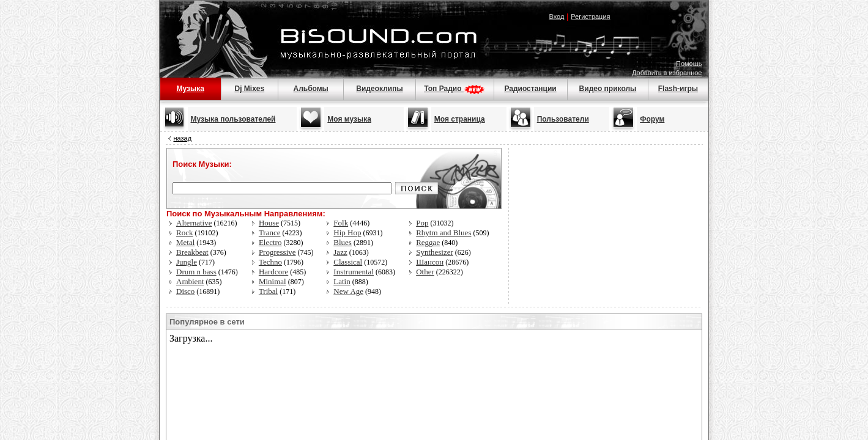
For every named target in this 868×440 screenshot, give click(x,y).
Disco (185, 291)
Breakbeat (192, 252)
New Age (348, 291)
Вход (556, 16)
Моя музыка (349, 119)
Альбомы (310, 89)
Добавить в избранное (667, 73)
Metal (185, 242)
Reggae (428, 242)
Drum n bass (196, 272)
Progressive (277, 252)
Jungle (187, 262)
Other (425, 272)
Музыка (190, 89)
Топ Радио (454, 89)
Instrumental (354, 272)
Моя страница (460, 119)
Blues (343, 242)
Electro (270, 242)
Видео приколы (608, 89)
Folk (341, 223)
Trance (270, 233)
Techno (270, 262)
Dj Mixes (250, 89)
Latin (342, 281)
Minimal (273, 281)
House (269, 223)
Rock (184, 233)
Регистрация (590, 16)
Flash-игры (678, 89)
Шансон (430, 262)
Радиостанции (530, 89)
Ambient (190, 281)
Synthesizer (435, 252)
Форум (652, 119)
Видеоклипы (379, 89)
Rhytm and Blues (443, 233)
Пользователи (563, 119)
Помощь (689, 64)
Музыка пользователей (233, 119)
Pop (422, 223)
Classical (348, 262)
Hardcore (273, 272)
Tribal (268, 291)
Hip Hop (347, 233)
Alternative (194, 223)
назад (183, 138)
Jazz (340, 252)
